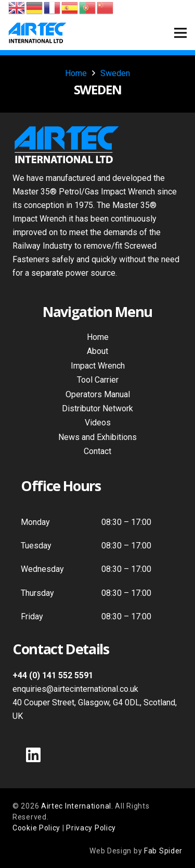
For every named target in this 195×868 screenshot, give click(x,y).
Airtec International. (78, 806)
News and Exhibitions (97, 437)
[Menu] (180, 33)
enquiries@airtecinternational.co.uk (75, 689)
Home (98, 337)
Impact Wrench (98, 366)
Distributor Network (97, 408)
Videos (98, 423)
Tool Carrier (98, 380)
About (97, 351)
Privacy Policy (91, 828)
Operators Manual (98, 394)
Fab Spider (163, 851)
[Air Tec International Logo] (37, 33)
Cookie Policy (36, 828)
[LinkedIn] (33, 755)
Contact (97, 451)
